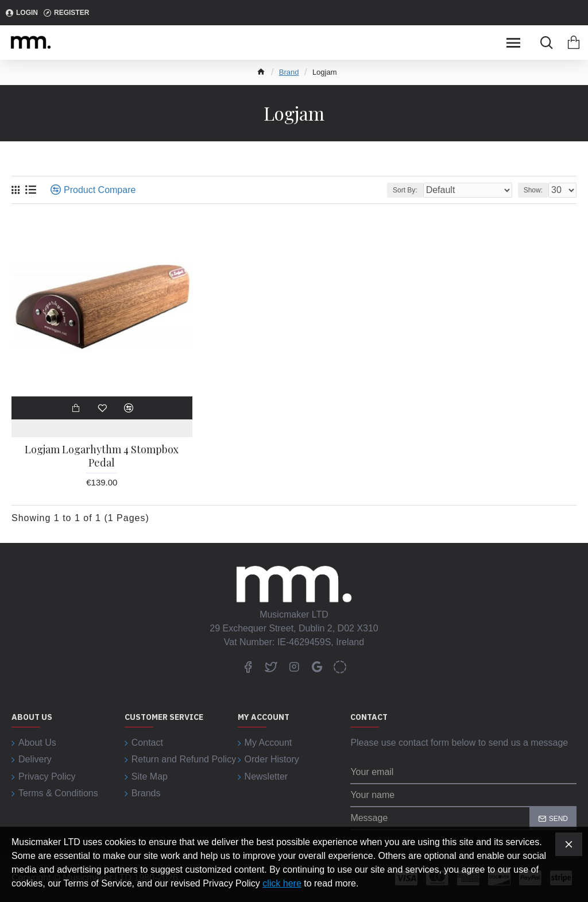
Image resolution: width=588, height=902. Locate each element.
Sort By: (405, 190)
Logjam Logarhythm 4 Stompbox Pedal (102, 456)
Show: (533, 190)
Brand (289, 72)
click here (282, 883)
